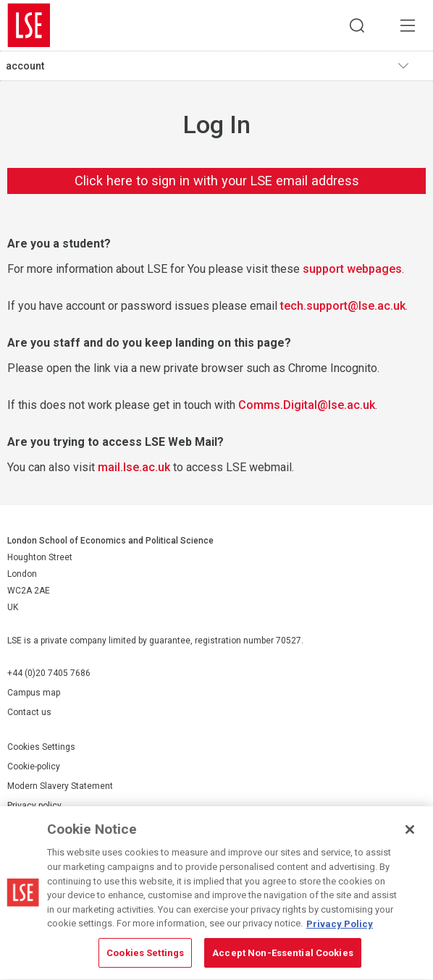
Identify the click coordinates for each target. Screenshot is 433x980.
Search (357, 25)
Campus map (34, 693)
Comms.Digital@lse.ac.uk (307, 405)
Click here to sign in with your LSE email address (217, 181)
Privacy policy (34, 806)
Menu (408, 25)
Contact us (29, 712)
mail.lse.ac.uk (134, 467)
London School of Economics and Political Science (29, 25)
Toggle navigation (412, 66)
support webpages (352, 269)
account (25, 66)
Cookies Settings (41, 747)
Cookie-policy (34, 766)
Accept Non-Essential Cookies (283, 955)
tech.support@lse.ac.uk (343, 306)
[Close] (410, 832)
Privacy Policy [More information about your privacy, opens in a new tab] (340, 925)
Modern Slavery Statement (60, 786)
